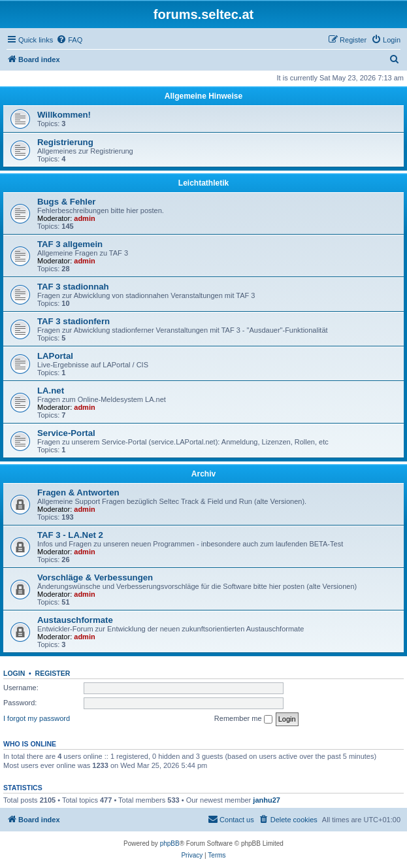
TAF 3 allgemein (70, 244)
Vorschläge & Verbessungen (95, 577)
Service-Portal (66, 433)
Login (14, 673)
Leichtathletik (203, 183)
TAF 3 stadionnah (73, 287)
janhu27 (267, 800)
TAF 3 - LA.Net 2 (70, 535)
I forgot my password (37, 718)
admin (84, 218)
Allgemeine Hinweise (203, 96)
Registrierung (65, 142)
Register (53, 673)
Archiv (203, 474)
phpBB (170, 843)
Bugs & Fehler (66, 202)
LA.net (51, 391)
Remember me (243, 719)
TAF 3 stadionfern (73, 321)
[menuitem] (69, 40)
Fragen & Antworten (78, 492)
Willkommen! (64, 115)
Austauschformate (75, 620)
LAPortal (55, 356)
